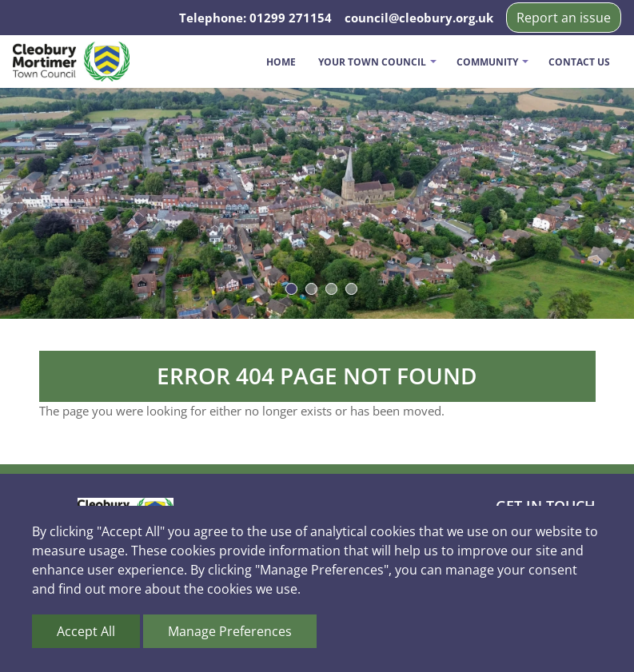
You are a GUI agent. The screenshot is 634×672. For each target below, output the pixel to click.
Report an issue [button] (564, 18)
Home (281, 62)
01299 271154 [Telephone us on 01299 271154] (291, 18)
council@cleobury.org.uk (419, 18)
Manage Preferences (230, 631)
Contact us (579, 62)
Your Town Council (372, 62)
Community (487, 62)
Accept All (86, 631)
